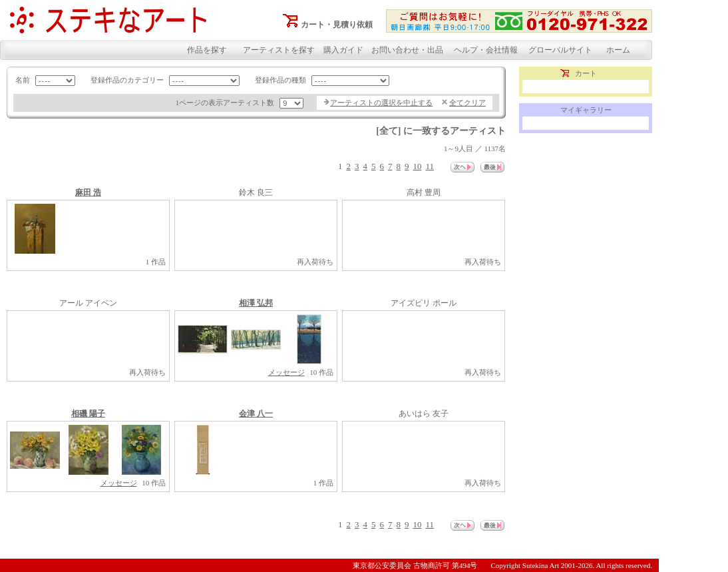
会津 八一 (256, 414)
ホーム (618, 50)
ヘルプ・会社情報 (486, 50)
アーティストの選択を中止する (381, 103)
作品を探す (207, 50)
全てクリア (467, 103)
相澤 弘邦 (256, 303)
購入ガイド (343, 50)
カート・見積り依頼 (337, 25)
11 (430, 166)
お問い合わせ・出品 (407, 50)
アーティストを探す (279, 50)
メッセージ (286, 372)
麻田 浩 (88, 192)
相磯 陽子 (88, 414)
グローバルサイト (560, 50)
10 (417, 166)
